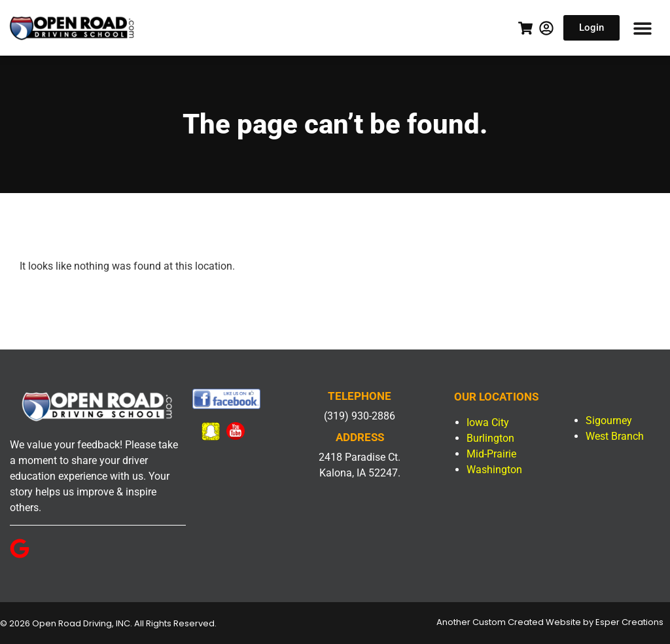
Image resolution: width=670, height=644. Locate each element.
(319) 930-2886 (360, 416)
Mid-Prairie (491, 454)
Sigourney (609, 420)
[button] (642, 28)
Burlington (490, 438)
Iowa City (488, 422)
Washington (494, 470)
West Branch (615, 436)
